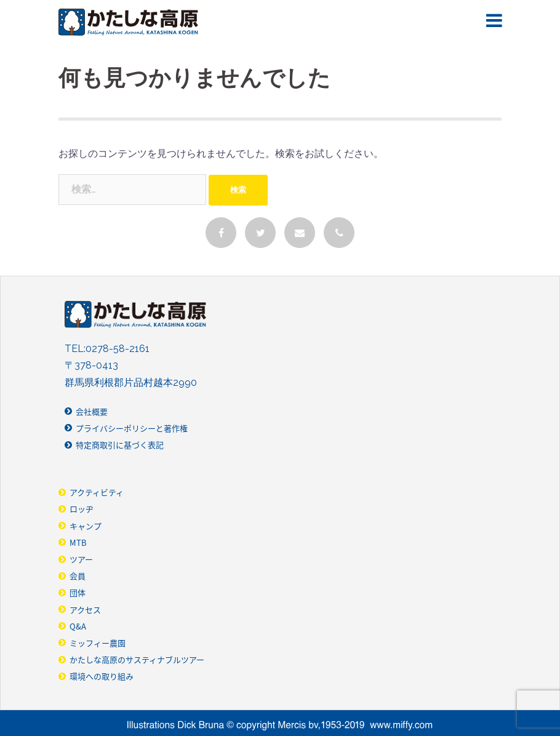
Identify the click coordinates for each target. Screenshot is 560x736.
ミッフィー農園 (98, 643)
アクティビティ (97, 492)
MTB (78, 542)
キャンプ (86, 526)
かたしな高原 (128, 22)
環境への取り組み (102, 676)
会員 (78, 576)
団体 (78, 592)
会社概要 (92, 411)
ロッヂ (82, 509)
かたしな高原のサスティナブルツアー (137, 659)
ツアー (81, 559)
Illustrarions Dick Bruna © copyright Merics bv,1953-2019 (280, 726)
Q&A (78, 626)
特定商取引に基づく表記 (120, 445)
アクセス (85, 610)
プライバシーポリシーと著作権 (132, 428)
